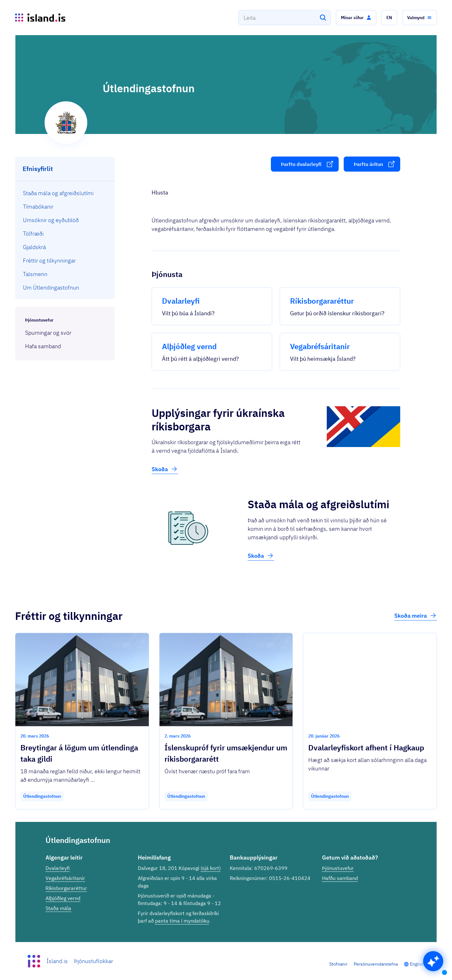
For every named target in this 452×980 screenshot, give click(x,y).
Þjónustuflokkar (94, 961)
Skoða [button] (165, 469)
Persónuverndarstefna (376, 964)
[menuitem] (65, 193)
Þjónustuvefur (338, 868)
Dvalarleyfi (58, 868)
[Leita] (323, 18)
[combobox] (285, 18)
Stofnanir (338, 964)
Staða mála (58, 908)
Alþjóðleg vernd (63, 898)
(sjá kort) (211, 868)
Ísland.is (57, 961)
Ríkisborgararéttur (66, 888)
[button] (356, 18)
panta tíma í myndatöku (182, 921)
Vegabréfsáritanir (65, 878)
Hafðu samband (340, 878)
